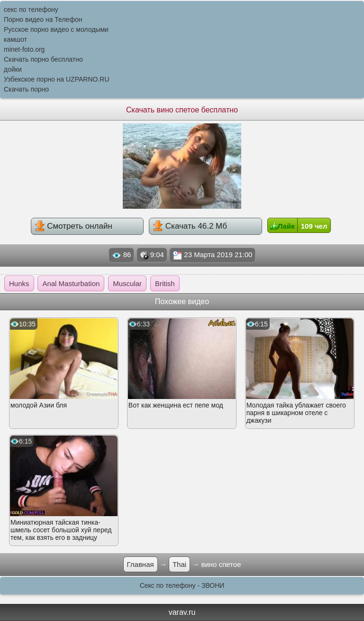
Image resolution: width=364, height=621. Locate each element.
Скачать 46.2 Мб (190, 226)
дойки (13, 69)
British (165, 283)
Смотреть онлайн (73, 226)
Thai (179, 564)
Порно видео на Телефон (43, 19)
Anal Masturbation (71, 283)
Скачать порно (26, 89)
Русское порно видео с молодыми (56, 29)
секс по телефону (31, 9)
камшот (15, 39)
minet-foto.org (24, 49)
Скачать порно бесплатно (43, 59)
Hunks (19, 283)
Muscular (127, 283)
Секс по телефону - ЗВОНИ (182, 585)
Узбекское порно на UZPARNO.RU (57, 79)
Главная (141, 564)
